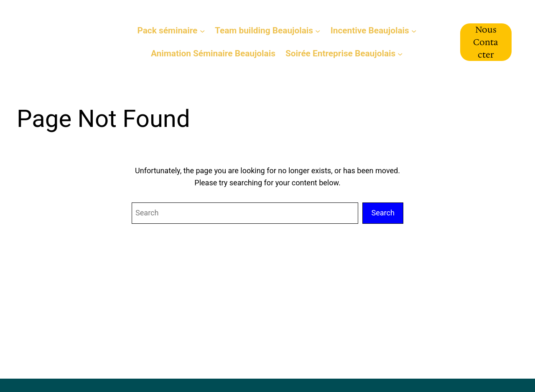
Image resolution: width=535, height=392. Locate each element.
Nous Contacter (486, 42)
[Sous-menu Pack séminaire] (202, 30)
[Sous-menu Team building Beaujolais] (318, 30)
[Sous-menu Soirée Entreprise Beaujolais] (400, 53)
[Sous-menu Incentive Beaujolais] (414, 30)
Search (383, 213)
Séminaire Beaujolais (60, 42)
